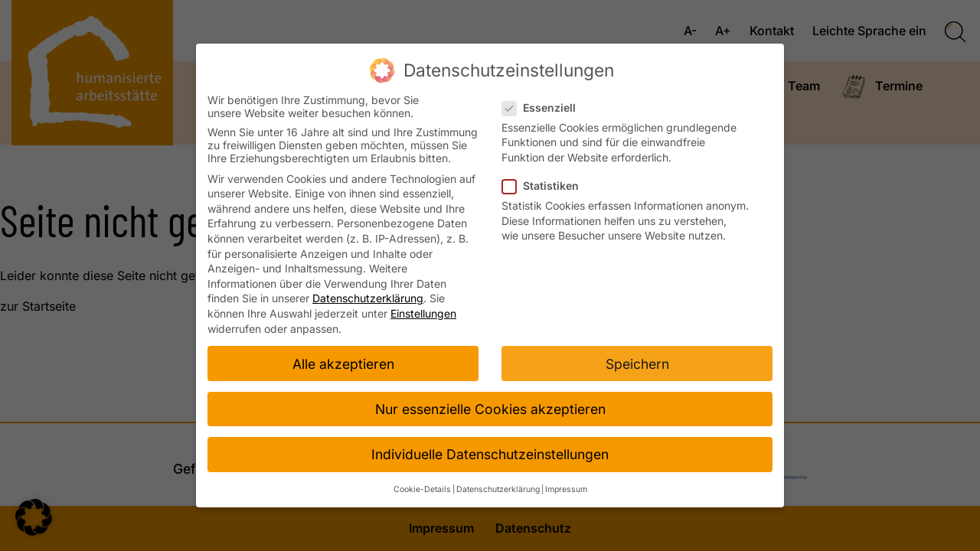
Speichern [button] (637, 360)
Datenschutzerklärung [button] (498, 486)
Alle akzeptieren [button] (343, 360)
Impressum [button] (566, 486)
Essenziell (544, 104)
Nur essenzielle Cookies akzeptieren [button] (490, 405)
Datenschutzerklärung (368, 295)
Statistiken (545, 182)
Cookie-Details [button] (422, 486)
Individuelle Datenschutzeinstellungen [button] (490, 450)
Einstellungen (423, 310)
